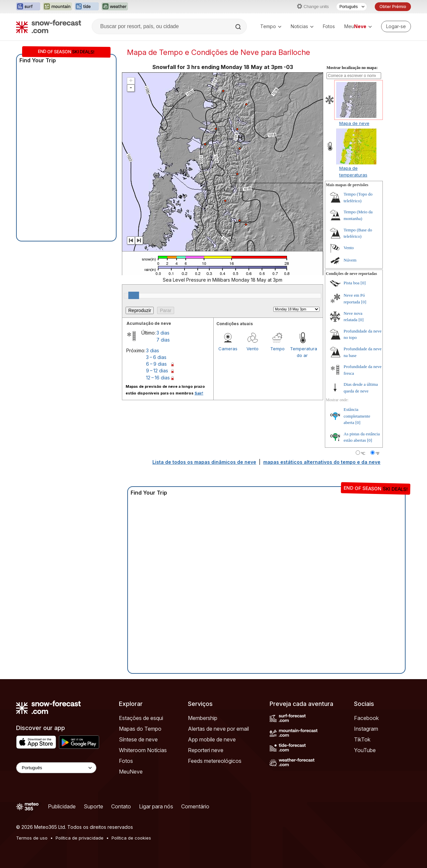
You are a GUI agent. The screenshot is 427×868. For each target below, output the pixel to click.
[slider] (134, 295)
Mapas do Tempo (140, 729)
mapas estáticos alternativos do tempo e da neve (322, 462)
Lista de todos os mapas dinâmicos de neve (204, 462)
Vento (253, 349)
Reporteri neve (206, 750)
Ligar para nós (156, 806)
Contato (121, 806)
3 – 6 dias (156, 357)
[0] (363, 283)
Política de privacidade (80, 838)
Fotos (329, 26)
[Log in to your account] (396, 26)
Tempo (271, 26)
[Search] (239, 27)
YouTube (365, 750)
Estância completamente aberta (357, 416)
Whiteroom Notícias (143, 750)
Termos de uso (32, 838)
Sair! (199, 393)
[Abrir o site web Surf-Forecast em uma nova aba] (28, 7)
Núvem (350, 260)
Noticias (302, 26)
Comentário (195, 806)
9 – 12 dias (157, 371)
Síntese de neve (138, 739)
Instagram (366, 729)
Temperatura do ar (302, 352)
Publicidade (62, 806)
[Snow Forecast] (49, 26)
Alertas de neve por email (218, 729)
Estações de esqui (141, 718)
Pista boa (351, 283)
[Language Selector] (56, 768)
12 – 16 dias (158, 378)
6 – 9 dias (156, 364)
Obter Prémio (393, 7)
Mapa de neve (354, 123)
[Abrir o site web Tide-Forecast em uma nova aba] (87, 7)
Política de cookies (131, 838)
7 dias (163, 340)
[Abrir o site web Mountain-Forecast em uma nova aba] (57, 7)
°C (363, 453)
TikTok (362, 739)
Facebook (366, 718)
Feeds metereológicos (215, 761)
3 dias (163, 333)
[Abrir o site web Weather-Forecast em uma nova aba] (115, 7)
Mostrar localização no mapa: (352, 68)
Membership (203, 718)
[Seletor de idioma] (352, 7)
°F (378, 453)
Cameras (228, 349)
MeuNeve (131, 772)
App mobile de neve (212, 739)
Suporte (93, 806)
